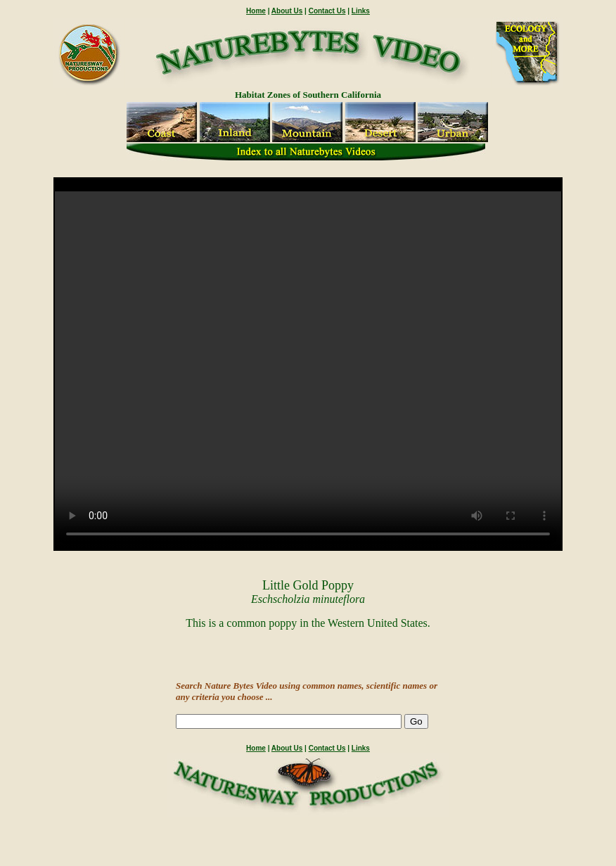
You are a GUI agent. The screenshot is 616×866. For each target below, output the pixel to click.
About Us (287, 11)
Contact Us (327, 11)
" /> (308, 370)
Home (256, 11)
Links (361, 11)
